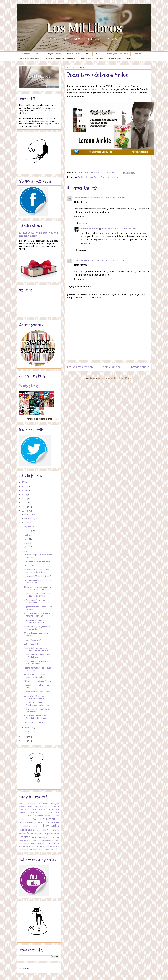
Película (31, 833)
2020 (25, 490)
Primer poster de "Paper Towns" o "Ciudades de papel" (38, 656)
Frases (40, 816)
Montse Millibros (89, 229)
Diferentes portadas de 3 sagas (38, 681)
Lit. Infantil (33, 819)
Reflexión (55, 834)
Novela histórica (43, 830)
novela (41, 846)
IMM (88, 54)
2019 (25, 494)
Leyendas (22, 819)
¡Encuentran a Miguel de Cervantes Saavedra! (34, 621)
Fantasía (31, 815)
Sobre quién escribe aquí (117, 54)
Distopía (54, 812)
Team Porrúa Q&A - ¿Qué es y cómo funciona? (37, 628)
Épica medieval (51, 849)
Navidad (36, 826)
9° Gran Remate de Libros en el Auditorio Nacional (38, 662)
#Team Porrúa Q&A (32, 640)
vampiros (33, 849)
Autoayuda (55, 804)
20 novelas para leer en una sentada (36, 634)
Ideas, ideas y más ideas (29, 59)
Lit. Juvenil (47, 819)
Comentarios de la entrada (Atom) (115, 378)
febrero (28, 727)
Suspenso (54, 837)
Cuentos (33, 812)
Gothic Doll (99, 177)
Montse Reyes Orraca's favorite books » (43, 419)
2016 (25, 507)
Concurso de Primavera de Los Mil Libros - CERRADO (37, 595)
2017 (24, 503)
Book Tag (32, 807)
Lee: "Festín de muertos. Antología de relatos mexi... (37, 704)
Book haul (44, 807)
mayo (27, 543)
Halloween (49, 816)
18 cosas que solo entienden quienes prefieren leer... (36, 676)
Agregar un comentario (80, 286)
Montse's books (28, 386)
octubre (28, 522)
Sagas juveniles (54, 54)
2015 (25, 511)
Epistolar (22, 816)
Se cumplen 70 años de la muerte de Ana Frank (35, 697)
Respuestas (83, 223)
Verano (48, 841)
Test (38, 841)
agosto (28, 531)
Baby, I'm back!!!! (31, 644)
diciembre (29, 514)
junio (27, 539)
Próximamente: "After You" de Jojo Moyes (37, 710)
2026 (25, 482)
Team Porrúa (24, 841)
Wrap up (23, 843)
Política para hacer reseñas (92, 59)
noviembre (29, 518)
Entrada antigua (139, 367)
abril (27, 547)
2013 (25, 741)
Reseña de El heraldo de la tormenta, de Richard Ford (36, 649)
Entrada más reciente (80, 367)
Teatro (33, 841)
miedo (52, 843)
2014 (25, 737)
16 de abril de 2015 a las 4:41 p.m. (119, 229)
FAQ (129, 59)
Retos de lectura (73, 54)
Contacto (137, 54)
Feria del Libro (85, 177)
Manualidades (24, 826)
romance (54, 846)
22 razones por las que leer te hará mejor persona (37, 615)
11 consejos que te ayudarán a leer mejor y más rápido (37, 588)
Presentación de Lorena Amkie (37, 692)
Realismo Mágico (43, 834)
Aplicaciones (43, 804)
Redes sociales (115, 59)
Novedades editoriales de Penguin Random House (35, 717)
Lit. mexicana (53, 822)
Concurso (23, 813)
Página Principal (112, 367)
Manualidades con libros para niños (37, 686)
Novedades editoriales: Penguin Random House (38, 581)
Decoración (44, 813)
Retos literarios (40, 837)
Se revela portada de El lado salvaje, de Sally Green (36, 571)
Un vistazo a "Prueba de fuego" (37, 576)
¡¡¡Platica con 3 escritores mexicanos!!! (35, 601)
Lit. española (40, 822)
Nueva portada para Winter (36, 722)
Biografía (22, 807)
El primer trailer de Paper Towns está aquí (38, 608)
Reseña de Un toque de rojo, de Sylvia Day (38, 669)
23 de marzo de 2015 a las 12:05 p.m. (107, 198)
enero (27, 732)
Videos (98, 54)
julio (27, 535)
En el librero (25, 54)
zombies (41, 849)
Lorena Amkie (113, 177)
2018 (25, 498)
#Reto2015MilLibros (27, 804)
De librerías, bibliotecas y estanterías (60, 59)
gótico (45, 843)
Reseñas (39, 54)
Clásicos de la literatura (43, 809)
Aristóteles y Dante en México (37, 561)
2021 (25, 486)
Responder (79, 216)
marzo (27, 551)
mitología (33, 846)
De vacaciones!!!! (31, 565)
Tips (43, 841)
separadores (24, 849)
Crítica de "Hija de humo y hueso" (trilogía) (38, 556)
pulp (47, 846)
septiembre (30, 527)
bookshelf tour (34, 843)
